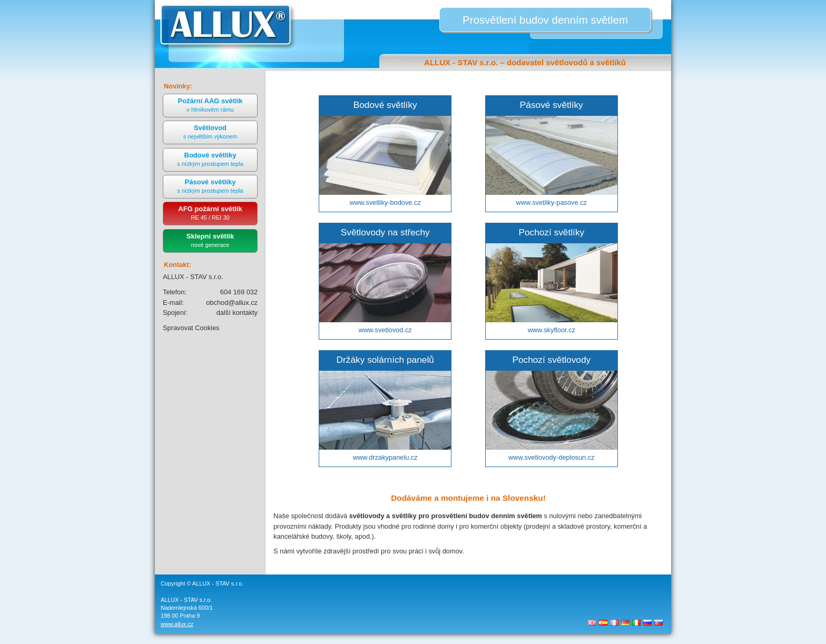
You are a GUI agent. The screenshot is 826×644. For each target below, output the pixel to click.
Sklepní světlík (210, 240)
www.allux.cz (177, 624)
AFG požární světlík (210, 213)
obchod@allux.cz (232, 303)
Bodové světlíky (210, 159)
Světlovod (210, 132)
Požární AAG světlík (210, 105)
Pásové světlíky (210, 186)
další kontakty (237, 313)
